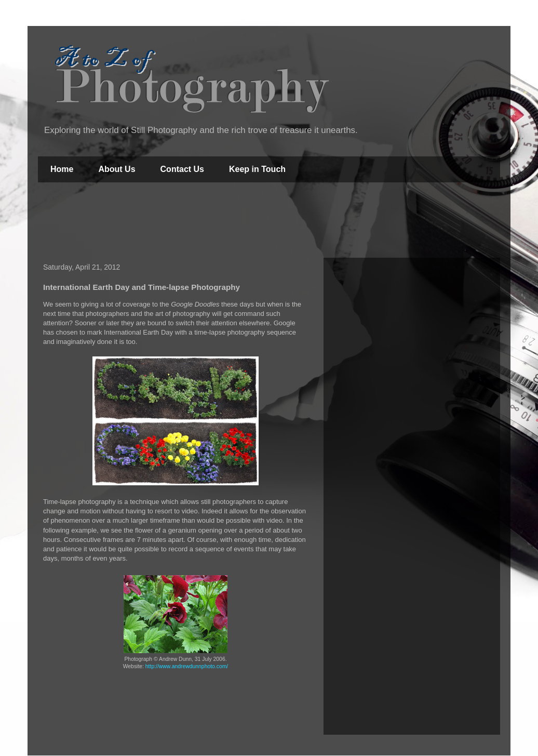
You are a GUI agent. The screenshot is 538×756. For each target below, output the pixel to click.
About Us (117, 169)
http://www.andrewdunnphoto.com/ (187, 666)
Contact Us (182, 169)
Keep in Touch (257, 169)
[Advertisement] (269, 221)
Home (62, 169)
